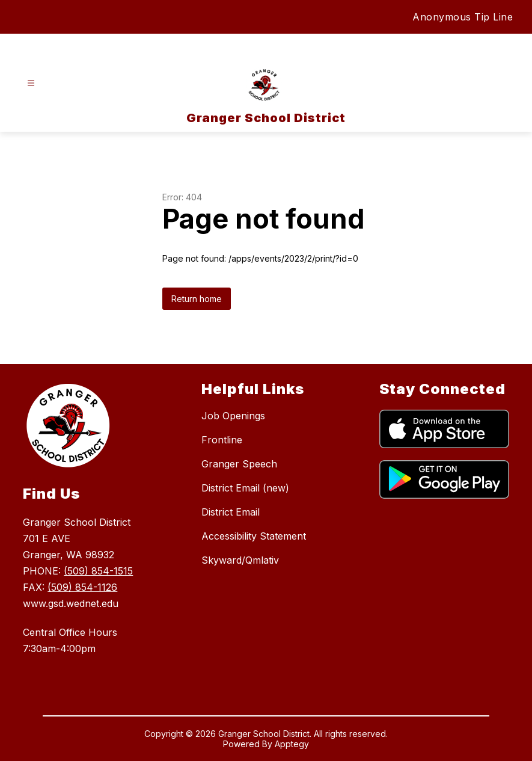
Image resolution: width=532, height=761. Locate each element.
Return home (197, 299)
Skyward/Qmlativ (240, 560)
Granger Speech (239, 464)
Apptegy (292, 744)
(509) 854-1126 (82, 587)
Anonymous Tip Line (463, 17)
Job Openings (233, 416)
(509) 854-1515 (98, 571)
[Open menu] (31, 83)
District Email (231, 512)
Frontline (222, 440)
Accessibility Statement (254, 536)
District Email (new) (245, 488)
